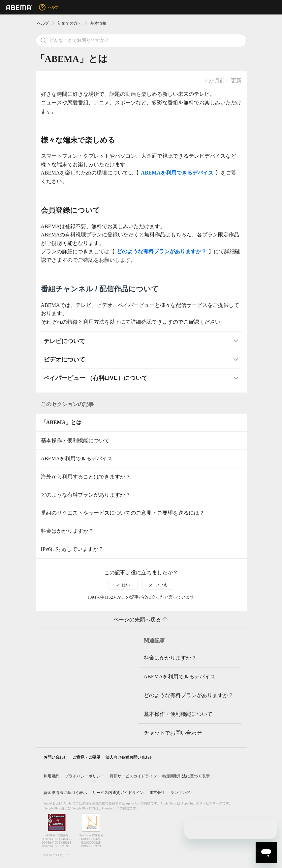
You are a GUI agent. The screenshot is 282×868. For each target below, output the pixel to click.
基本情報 (98, 23)
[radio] (123, 585)
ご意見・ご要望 (86, 757)
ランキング (180, 793)
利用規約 (51, 776)
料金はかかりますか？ (67, 531)
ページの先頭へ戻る (141, 620)
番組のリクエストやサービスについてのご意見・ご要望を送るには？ (123, 513)
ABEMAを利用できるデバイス (77, 459)
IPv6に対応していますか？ (72, 549)
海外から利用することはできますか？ (86, 477)
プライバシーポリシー (84, 776)
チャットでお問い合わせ (173, 733)
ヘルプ (43, 23)
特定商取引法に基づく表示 (186, 776)
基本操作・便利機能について (75, 440)
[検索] (141, 41)
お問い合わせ (55, 757)
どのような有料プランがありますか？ (86, 495)
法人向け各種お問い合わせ (129, 757)
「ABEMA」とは (61, 422)
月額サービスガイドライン (133, 776)
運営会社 (157, 793)
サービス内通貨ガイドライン (118, 793)
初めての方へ (70, 23)
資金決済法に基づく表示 (65, 793)
